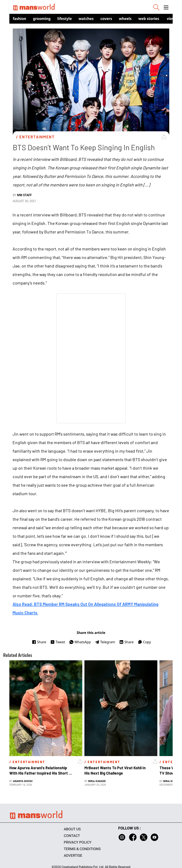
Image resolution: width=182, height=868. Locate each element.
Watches (86, 19)
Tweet (58, 642)
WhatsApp (80, 642)
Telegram (105, 642)
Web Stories (149, 19)
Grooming (42, 19)
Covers (106, 19)
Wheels (125, 19)
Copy (144, 642)
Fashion (19, 19)
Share (39, 642)
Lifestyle (65, 19)
